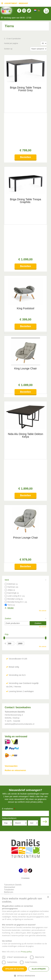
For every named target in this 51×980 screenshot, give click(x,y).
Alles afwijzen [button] (39, 969)
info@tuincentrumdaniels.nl (22, 786)
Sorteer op (8, 49)
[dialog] (26, 937)
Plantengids (9, 754)
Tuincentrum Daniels (13, 736)
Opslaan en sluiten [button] (15, 969)
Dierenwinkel (10, 739)
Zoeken (8, 470)
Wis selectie (43, 462)
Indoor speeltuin (11, 749)
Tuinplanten (9, 741)
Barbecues (9, 744)
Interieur (8, 746)
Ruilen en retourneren (15, 622)
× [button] (48, 897)
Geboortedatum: (9, 670)
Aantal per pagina (11, 43)
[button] (26, 976)
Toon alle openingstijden (13, 886)
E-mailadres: (8, 661)
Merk (7, 432)
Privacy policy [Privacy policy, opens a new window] (26, 952)
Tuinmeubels (10, 751)
